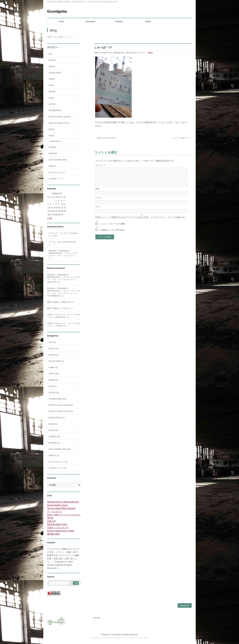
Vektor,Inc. (134, 638)
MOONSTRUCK (55, 141)
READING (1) (54, 443)
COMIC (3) (53, 367)
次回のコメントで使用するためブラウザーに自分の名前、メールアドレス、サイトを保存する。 (141, 221)
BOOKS (52, 67)
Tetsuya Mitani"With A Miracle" (61, 508)
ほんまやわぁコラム (57, 172)
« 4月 (50, 218)
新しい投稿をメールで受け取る (110, 234)
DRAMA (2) (53, 380)
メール (98, 201)
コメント (100, 165)
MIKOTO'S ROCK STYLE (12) (61, 411)
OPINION (53, 147)
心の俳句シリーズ (56, 179)
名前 (97, 192)
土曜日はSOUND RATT (105, 138)
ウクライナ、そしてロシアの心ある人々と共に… (63, 234)
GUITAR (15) (54, 393)
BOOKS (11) (54, 355)
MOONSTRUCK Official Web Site (63, 502)
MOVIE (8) (53, 424)
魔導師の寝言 (54, 534)
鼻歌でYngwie (53, 302)
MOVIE (52, 129)
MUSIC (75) (53, 430)
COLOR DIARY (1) (56, 361)
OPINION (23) (54, 437)
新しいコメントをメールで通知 (110, 227)
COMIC (52, 79)
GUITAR (52, 104)
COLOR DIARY (55, 73)
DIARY (150, 53)
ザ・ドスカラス (55, 512)
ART (50, 54)
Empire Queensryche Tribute (61, 531)
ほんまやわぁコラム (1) (58, 462)
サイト (98, 210)
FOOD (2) (53, 386)
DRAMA (52, 92)
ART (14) (52, 342)
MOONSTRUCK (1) (57, 418)
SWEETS (53, 166)
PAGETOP (185, 605)
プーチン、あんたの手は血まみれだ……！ (62, 243)
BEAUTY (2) (54, 349)
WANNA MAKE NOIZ (57, 524)
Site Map (96, 618)
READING (53, 154)
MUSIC (52, 136)
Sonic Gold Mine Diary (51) (60, 449)
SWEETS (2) (54, 456)
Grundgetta (57, 11)
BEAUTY (52, 60)
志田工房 (51, 521)
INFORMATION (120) (57, 399)
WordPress (106, 638)
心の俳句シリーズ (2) (57, 468)
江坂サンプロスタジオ (58, 528)
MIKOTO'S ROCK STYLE (59, 123)
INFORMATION (55, 110)
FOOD (51, 98)
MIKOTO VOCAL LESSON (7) (61, 405)
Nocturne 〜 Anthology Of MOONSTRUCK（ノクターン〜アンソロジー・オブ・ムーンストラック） (63, 254)
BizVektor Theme (120, 638)
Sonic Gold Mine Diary (58, 160)
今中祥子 (59, 326)
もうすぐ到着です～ (183, 138)
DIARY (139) (54, 374)
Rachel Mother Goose (57, 505)
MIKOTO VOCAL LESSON (60, 117)
